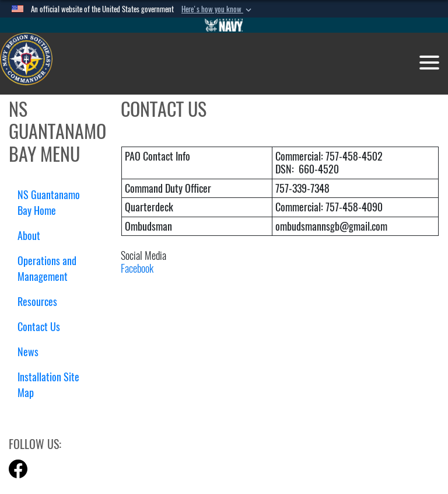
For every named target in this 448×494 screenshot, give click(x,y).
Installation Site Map (48, 385)
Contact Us (39, 327)
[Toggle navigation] (429, 62)
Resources (42, 302)
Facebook (137, 268)
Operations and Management (47, 269)
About (33, 236)
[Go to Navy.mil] (224, 25)
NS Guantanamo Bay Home (49, 203)
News (28, 352)
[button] (218, 9)
